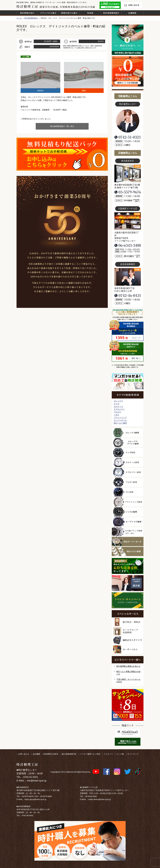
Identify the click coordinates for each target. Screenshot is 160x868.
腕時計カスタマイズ (128, 640)
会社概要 (36, 754)
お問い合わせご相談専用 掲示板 (128, 583)
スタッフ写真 (128, 121)
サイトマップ (133, 754)
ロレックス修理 (128, 433)
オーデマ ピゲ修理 (128, 522)
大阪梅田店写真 (128, 221)
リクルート (108, 754)
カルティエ (118, 406)
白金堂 (128, 732)
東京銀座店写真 (128, 173)
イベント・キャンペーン (128, 600)
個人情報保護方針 (69, 754)
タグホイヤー (119, 409)
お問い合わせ (132, 5)
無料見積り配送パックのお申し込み (62, 154)
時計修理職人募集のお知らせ (128, 666)
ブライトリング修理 (128, 502)
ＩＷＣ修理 (128, 492)
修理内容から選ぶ (69, 13)
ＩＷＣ (116, 415)
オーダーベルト (128, 649)
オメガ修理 (128, 452)
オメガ (116, 404)
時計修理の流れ (27, 13)
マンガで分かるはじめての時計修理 (128, 381)
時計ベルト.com (128, 742)
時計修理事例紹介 (111, 13)
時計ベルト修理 (120, 423)
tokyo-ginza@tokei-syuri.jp (35, 799)
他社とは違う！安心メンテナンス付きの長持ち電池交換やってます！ (128, 566)
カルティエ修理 (128, 462)
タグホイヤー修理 (128, 472)
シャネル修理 (128, 512)
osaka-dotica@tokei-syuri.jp (99, 799)
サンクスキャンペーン (128, 705)
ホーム (19, 18)
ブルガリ (117, 412)
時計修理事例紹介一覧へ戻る (62, 126)
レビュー (135, 338)
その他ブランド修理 (128, 532)
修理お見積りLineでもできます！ (110, 5)
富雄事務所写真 (128, 277)
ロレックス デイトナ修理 (128, 443)
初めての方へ (128, 40)
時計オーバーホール (128, 542)
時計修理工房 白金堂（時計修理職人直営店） (27, 6)
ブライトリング (120, 418)
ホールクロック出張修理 (128, 631)
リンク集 (120, 754)
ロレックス (118, 401)
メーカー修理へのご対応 (90, 754)
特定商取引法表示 (51, 754)
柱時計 (128, 622)
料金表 (90, 13)
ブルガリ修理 (128, 482)
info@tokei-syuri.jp (37, 781)
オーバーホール (120, 420)
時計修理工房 (27, 764)
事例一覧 (135, 358)
